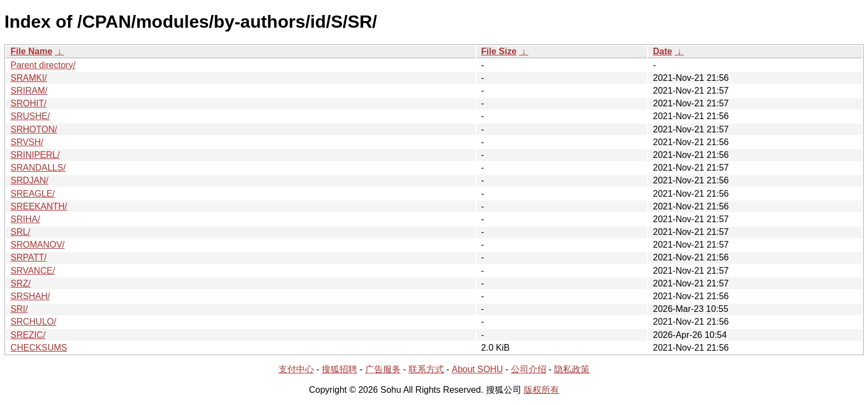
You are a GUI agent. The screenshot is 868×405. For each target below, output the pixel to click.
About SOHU (477, 369)
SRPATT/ (29, 257)
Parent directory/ (43, 65)
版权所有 (541, 390)
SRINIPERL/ (35, 155)
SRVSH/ (27, 142)
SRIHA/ (25, 219)
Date (662, 51)
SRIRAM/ (29, 91)
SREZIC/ (28, 335)
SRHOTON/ (34, 129)
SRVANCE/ (33, 271)
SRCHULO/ (33, 322)
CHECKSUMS (39, 348)
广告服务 (383, 369)
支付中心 (296, 369)
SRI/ (19, 309)
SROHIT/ (29, 103)
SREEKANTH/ (39, 206)
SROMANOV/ (38, 245)
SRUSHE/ (30, 116)
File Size (499, 51)
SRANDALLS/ (38, 168)
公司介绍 (529, 369)
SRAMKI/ (29, 78)
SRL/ (20, 232)
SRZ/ (20, 283)
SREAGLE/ (33, 194)
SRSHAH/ (30, 296)
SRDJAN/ (29, 180)
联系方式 (426, 369)
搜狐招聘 (339, 369)
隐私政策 (572, 369)
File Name (32, 51)
